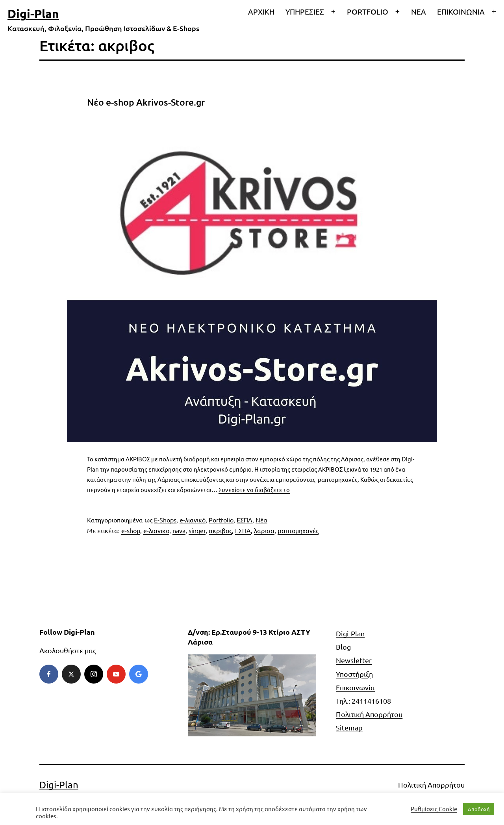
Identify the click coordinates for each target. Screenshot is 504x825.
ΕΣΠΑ (245, 520)
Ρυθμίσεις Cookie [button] (434, 809)
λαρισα (264, 530)
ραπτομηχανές (298, 530)
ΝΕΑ (419, 11)
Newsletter (354, 660)
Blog (343, 647)
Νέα (261, 520)
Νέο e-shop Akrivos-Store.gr (146, 102)
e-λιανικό (193, 520)
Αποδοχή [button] (479, 809)
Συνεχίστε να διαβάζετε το (254, 490)
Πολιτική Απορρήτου (369, 714)
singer (197, 530)
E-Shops (165, 520)
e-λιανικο (156, 530)
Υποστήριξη (354, 674)
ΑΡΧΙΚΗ (261, 11)
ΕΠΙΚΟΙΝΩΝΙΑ (461, 11)
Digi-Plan (33, 14)
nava (179, 530)
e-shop (131, 530)
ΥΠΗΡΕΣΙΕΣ (305, 11)
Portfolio (221, 520)
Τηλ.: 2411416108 (363, 701)
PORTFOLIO (368, 11)
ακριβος (220, 530)
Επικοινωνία (355, 687)
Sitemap (349, 727)
